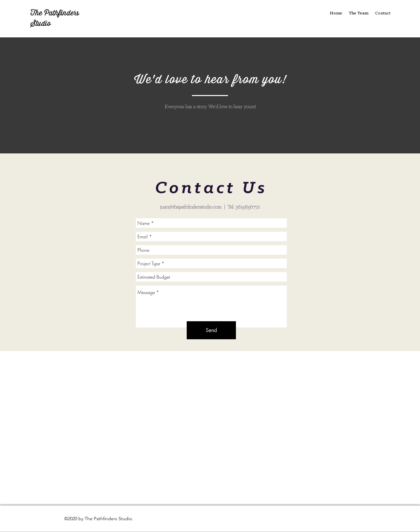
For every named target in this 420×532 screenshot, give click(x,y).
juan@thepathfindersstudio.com (191, 207)
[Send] (211, 330)
